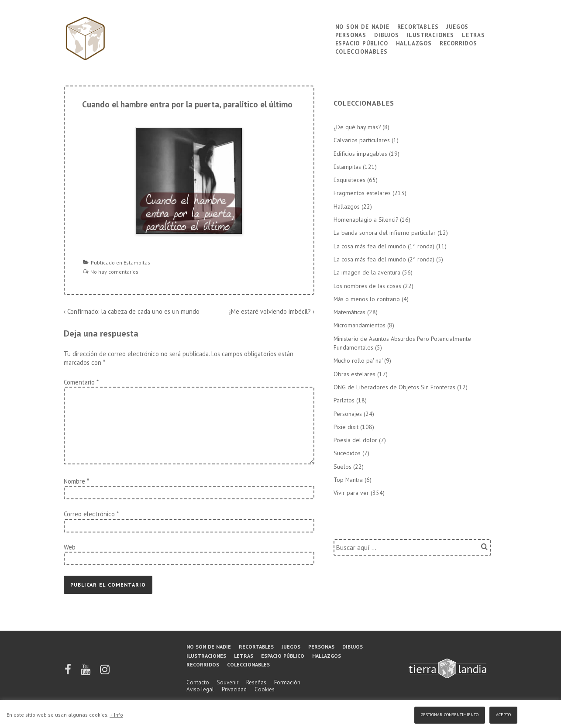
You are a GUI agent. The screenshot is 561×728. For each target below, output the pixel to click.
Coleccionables (361, 51)
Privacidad (234, 689)
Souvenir (228, 682)
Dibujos (387, 34)
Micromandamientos (360, 325)
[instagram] (105, 672)
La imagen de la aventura (367, 272)
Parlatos (344, 400)
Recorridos (458, 43)
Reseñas (256, 682)
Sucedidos (347, 453)
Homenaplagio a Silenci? (366, 220)
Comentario (81, 382)
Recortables (418, 26)
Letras (473, 34)
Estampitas (137, 263)
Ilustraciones (430, 34)
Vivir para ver (351, 493)
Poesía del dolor (355, 440)
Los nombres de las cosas (367, 286)
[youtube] (86, 672)
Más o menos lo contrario (367, 299)
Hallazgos (414, 43)
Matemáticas (349, 312)
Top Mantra (348, 480)
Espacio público (362, 43)
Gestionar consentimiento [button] (450, 714)
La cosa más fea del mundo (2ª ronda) (384, 259)
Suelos (342, 467)
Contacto (198, 682)
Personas (351, 34)
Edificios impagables (360, 154)
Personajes (348, 414)
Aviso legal (200, 689)
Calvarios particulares (362, 140)
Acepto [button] (503, 714)
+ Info (116, 715)
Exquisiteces (349, 180)
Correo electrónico (89, 514)
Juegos (457, 26)
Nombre (74, 481)
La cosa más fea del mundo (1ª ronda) (384, 246)
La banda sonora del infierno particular (385, 233)
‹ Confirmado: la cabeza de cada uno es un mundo (132, 311)
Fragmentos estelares (362, 193)
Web (70, 547)
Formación (287, 682)
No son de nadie (362, 26)
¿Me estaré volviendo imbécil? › (271, 311)
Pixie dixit (346, 427)
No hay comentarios (114, 272)
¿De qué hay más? (357, 127)
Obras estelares (354, 374)
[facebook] (69, 672)
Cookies (265, 689)
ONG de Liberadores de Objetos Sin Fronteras (394, 387)
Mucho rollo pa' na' (358, 361)
